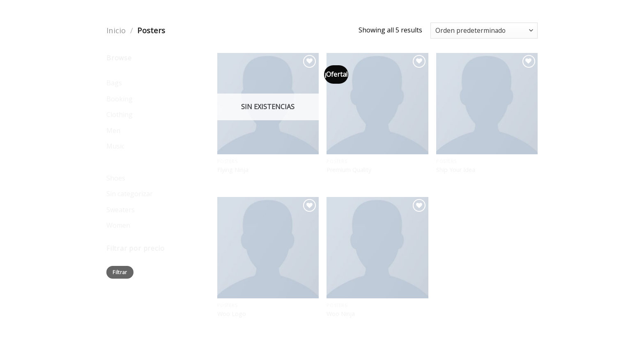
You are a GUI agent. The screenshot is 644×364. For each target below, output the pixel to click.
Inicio (116, 30)
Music (115, 146)
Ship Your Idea (456, 170)
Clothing (120, 114)
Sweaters (121, 210)
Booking (120, 99)
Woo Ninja (341, 314)
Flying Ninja (233, 170)
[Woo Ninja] (377, 248)
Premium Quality (349, 170)
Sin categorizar (130, 194)
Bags (114, 83)
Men (113, 130)
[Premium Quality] (377, 104)
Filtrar (120, 272)
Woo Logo (232, 314)
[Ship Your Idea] (487, 104)
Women (118, 225)
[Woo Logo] (268, 248)
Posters (118, 162)
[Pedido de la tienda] (484, 31)
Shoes (116, 178)
